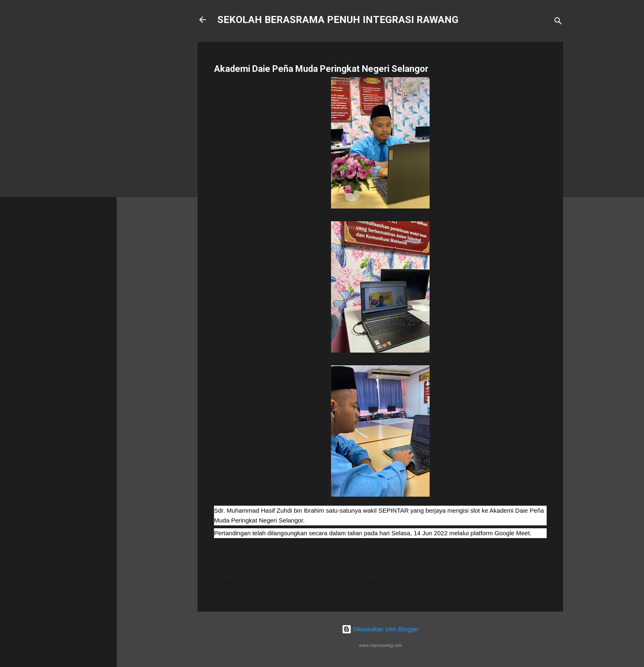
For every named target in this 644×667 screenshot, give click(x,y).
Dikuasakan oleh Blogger (380, 629)
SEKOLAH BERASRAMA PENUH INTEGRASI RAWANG (338, 20)
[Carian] (558, 22)
